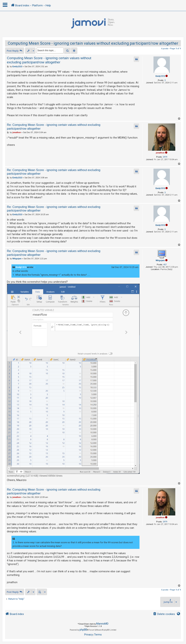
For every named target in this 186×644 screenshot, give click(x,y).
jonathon (160, 153)
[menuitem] (164, 614)
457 (165, 265)
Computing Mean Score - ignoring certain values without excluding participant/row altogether (93, 43)
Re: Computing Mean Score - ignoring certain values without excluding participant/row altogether (54, 127)
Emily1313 (160, 76)
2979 (165, 157)
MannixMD (102, 624)
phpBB (83, 630)
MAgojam (160, 260)
